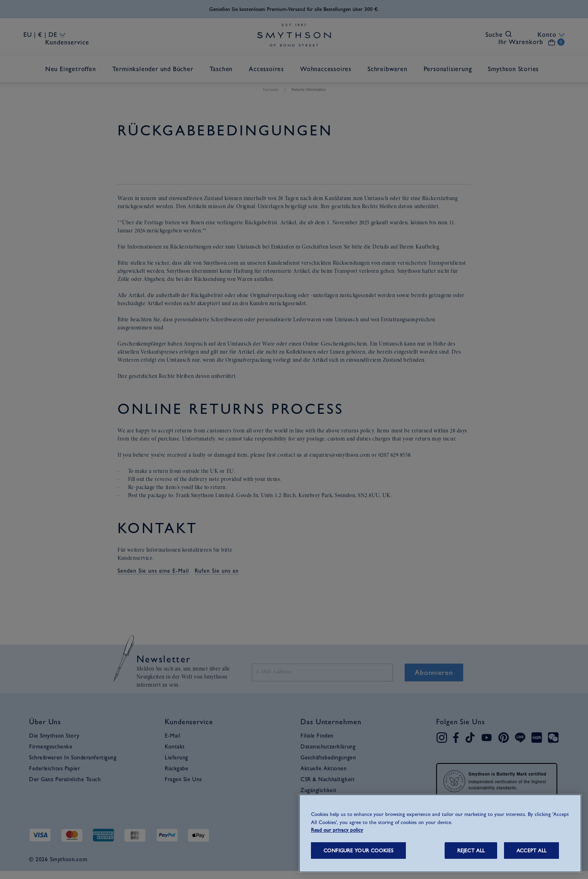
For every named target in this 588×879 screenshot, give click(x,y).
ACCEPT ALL (531, 851)
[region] (440, 833)
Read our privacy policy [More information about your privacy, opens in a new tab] (337, 830)
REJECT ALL (471, 851)
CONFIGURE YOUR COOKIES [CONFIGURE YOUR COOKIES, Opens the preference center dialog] (358, 851)
